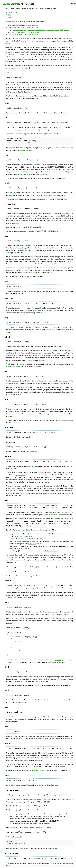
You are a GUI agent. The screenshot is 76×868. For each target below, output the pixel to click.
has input (23, 32)
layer (36, 27)
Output (10, 17)
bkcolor (23, 27)
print (61, 30)
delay (14, 35)
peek (32, 32)
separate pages (15, 68)
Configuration (12, 12)
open (30, 25)
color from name (22, 35)
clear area (20, 30)
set (37, 25)
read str (37, 32)
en (72, 3)
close (34, 25)
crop (26, 30)
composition (30, 27)
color (18, 27)
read (29, 32)
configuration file (16, 836)
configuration (24, 150)
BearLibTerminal (11, 4)
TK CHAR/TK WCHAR (38, 770)
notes (47, 174)
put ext (57, 30)
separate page (60, 659)
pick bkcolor (50, 30)
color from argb (33, 35)
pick (37, 30)
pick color (42, 30)
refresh (30, 30)
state (14, 32)
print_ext (55, 594)
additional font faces (51, 550)
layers (32, 291)
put (34, 30)
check (18, 32)
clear (15, 30)
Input (10, 15)
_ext (20, 515)
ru (75, 3)
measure (66, 30)
